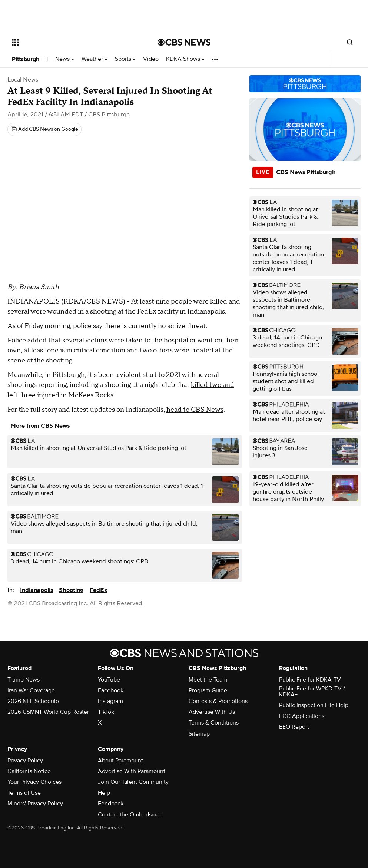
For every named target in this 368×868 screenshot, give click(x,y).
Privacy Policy (25, 761)
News (65, 59)
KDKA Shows (185, 59)
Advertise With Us (212, 712)
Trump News (24, 680)
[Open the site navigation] (69, 42)
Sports (125, 59)
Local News (23, 80)
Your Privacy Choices (34, 782)
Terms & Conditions (214, 723)
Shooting (71, 590)
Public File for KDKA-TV (310, 680)
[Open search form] (350, 42)
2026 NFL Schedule (33, 701)
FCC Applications (302, 716)
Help (104, 793)
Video (151, 59)
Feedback (111, 804)
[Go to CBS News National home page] (184, 42)
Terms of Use (24, 793)
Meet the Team (208, 680)
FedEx (99, 590)
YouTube (109, 680)
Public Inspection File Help (314, 705)
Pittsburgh (26, 59)
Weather (95, 59)
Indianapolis (37, 590)
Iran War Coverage (31, 690)
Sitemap (199, 734)
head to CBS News (195, 410)
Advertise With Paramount (132, 771)
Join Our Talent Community (133, 782)
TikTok (106, 712)
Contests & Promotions (218, 701)
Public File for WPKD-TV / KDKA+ (312, 692)
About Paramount (120, 761)
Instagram (110, 701)
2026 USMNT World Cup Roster (48, 712)
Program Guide (208, 690)
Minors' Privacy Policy (35, 804)
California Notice (29, 771)
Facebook (111, 690)
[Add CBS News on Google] (44, 129)
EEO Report (294, 727)
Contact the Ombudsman (130, 815)
